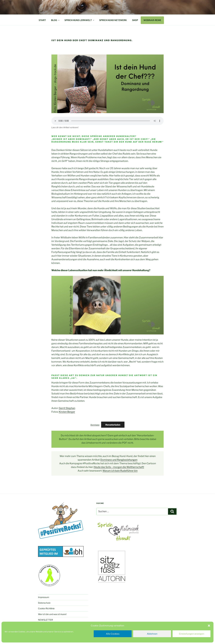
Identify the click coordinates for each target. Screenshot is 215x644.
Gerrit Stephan (67, 408)
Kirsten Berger (67, 412)
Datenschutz (44, 603)
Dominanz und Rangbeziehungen (119, 460)
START (42, 20)
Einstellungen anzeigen (192, 634)
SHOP (135, 20)
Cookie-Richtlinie (46, 608)
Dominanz (95, 425)
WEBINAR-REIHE (152, 20)
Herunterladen (113, 425)
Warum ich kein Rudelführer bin (120, 471)
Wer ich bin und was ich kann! (52, 614)
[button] (209, 626)
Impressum (44, 597)
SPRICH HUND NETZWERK (113, 20)
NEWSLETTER (45, 620)
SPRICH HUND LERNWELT (80, 20)
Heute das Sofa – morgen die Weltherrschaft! (119, 467)
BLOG (55, 20)
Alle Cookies (113, 634)
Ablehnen (152, 634)
